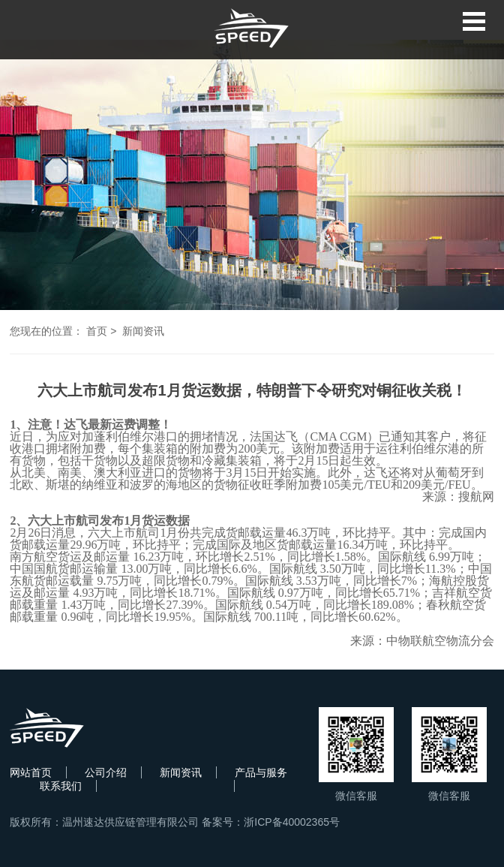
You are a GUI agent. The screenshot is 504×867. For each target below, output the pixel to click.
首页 (97, 331)
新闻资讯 (143, 331)
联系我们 (61, 786)
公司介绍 (106, 772)
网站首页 (31, 772)
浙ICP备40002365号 (292, 822)
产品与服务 (261, 772)
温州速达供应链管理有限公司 (130, 822)
